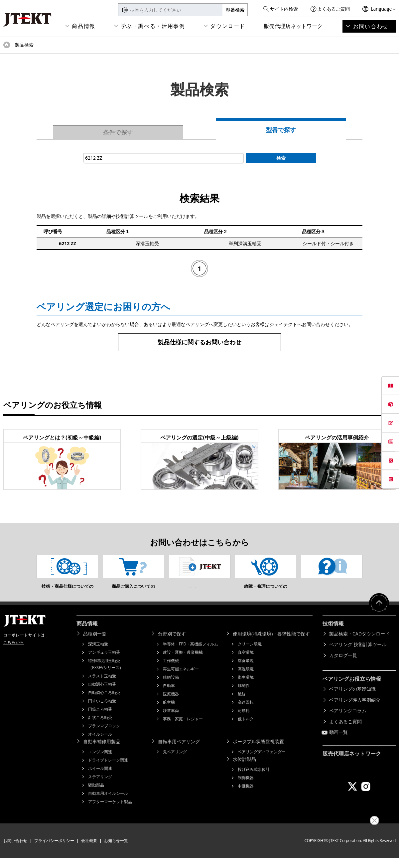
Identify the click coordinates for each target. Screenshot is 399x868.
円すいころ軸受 (102, 711)
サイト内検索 (284, 9)
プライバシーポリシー (54, 851)
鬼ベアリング (175, 762)
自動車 (169, 695)
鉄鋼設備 (171, 687)
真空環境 (246, 662)
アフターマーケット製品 (110, 812)
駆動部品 (96, 795)
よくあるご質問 (333, 9)
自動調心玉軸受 (102, 694)
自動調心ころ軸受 (104, 702)
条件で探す (118, 132)
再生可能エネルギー (181, 679)
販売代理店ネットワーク (293, 26)
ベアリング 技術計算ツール (358, 654)
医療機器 (171, 704)
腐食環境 (246, 671)
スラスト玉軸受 (102, 686)
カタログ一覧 (343, 665)
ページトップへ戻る (379, 613)
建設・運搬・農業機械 (183, 662)
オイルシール (100, 744)
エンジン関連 (100, 762)
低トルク (246, 729)
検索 (281, 158)
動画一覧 (338, 742)
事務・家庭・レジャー (183, 729)
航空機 (169, 712)
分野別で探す (172, 644)
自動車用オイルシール (108, 803)
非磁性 (244, 695)
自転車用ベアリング (179, 751)
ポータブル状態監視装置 (258, 751)
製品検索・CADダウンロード (359, 644)
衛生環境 (246, 687)
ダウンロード (228, 26)
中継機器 (246, 796)
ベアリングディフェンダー (262, 762)
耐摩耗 (244, 720)
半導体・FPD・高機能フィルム (191, 654)
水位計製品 (244, 769)
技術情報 (333, 633)
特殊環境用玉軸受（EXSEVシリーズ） (106, 674)
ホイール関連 (100, 778)
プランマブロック (104, 736)
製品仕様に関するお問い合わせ (199, 342)
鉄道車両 (171, 720)
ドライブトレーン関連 (108, 770)
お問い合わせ (371, 26)
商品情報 (83, 26)
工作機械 (171, 671)
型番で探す (281, 130)
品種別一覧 (95, 644)
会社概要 (89, 851)
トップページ (7, 45)
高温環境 (246, 679)
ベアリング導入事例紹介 (355, 710)
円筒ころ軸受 (100, 719)
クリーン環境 (250, 654)
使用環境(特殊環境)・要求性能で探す (271, 644)
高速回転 (246, 712)
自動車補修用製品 (102, 751)
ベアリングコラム (348, 720)
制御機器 (246, 788)
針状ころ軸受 (100, 727)
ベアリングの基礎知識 (352, 699)
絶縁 (242, 704)
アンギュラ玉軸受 (104, 662)
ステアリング (100, 787)
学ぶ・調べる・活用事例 (153, 26)
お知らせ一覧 (116, 851)
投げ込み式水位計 (254, 779)
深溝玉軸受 (98, 654)
